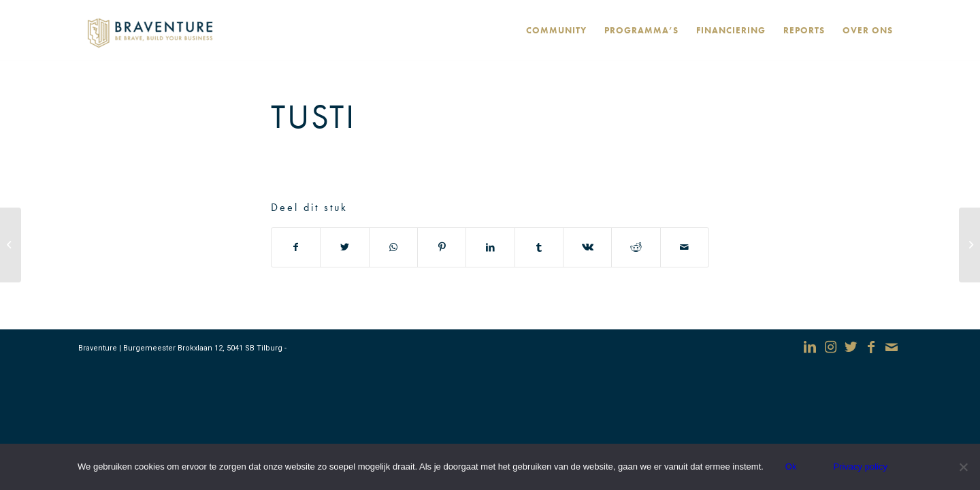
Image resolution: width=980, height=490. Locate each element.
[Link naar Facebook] (871, 347)
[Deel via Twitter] (344, 247)
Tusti (313, 116)
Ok (791, 467)
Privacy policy (860, 467)
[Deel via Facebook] (296, 247)
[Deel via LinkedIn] (490, 247)
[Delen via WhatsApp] (393, 247)
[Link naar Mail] (892, 347)
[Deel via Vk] (587, 247)
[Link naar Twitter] (851, 347)
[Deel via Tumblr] (539, 247)
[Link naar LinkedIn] (810, 347)
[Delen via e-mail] (685, 247)
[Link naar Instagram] (830, 347)
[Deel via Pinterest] (442, 247)
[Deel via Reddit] (636, 247)
